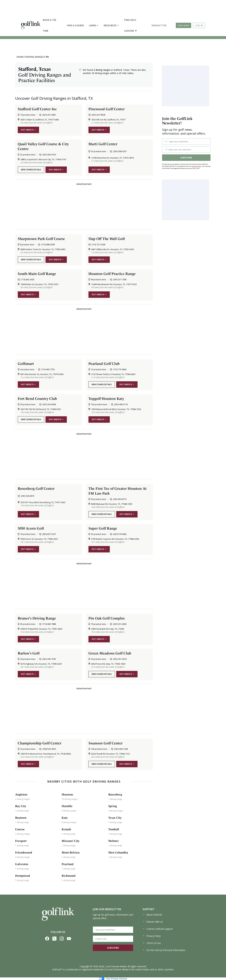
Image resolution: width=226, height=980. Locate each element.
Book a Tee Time (49, 25)
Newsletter (159, 25)
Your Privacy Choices (113, 979)
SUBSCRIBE (186, 158)
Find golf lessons (130, 25)
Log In (199, 25)
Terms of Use (152, 943)
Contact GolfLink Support (158, 929)
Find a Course (75, 25)
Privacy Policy (197, 166)
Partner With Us (153, 922)
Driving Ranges (34, 57)
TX (47, 57)
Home (20, 57)
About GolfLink (152, 915)
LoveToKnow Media (116, 966)
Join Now (183, 25)
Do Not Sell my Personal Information (164, 950)
